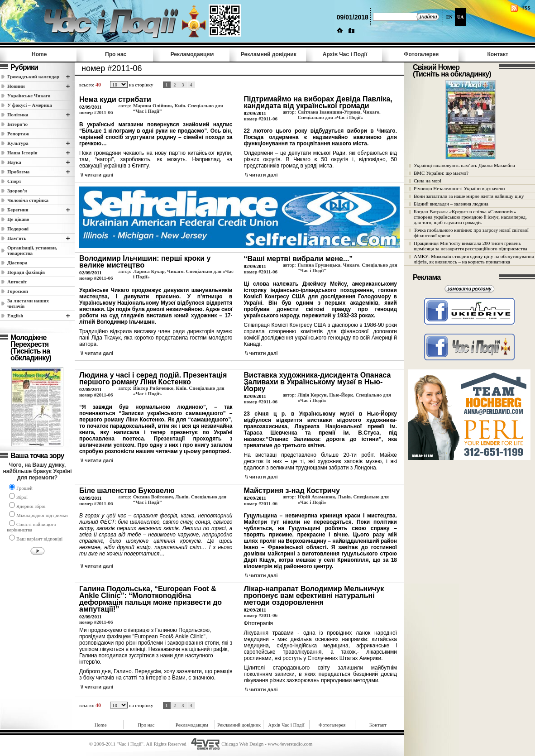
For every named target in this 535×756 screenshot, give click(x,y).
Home (39, 54)
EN (449, 17)
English (15, 316)
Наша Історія (22, 153)
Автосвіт (17, 282)
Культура (18, 143)
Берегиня (18, 210)
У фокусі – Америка (30, 105)
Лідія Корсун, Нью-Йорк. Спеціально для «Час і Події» (344, 397)
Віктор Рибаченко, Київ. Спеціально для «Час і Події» (179, 391)
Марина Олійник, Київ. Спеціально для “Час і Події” (178, 108)
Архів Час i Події (345, 54)
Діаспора (17, 263)
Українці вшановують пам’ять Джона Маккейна (464, 165)
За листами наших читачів (28, 303)
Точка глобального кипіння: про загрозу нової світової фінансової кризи (471, 233)
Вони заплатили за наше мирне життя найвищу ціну (469, 196)
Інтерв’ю (17, 124)
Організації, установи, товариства (32, 250)
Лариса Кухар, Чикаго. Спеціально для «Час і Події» (183, 274)
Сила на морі (428, 181)
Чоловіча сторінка (28, 200)
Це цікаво (18, 219)
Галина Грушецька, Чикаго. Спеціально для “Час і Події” (347, 268)
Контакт (497, 54)
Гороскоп (18, 291)
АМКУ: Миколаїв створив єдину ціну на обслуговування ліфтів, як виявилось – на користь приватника (474, 259)
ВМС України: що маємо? (441, 173)
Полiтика (18, 115)
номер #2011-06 (96, 112)
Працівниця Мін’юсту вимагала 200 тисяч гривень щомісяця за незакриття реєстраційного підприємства (471, 246)
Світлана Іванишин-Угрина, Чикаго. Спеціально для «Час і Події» (339, 115)
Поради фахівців (26, 272)
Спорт (14, 181)
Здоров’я (17, 191)
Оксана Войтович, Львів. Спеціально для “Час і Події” (180, 499)
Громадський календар (33, 77)
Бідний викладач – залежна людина (451, 204)
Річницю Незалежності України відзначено (459, 188)
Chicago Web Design (242, 744)
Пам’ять (17, 238)
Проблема (18, 172)
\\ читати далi (97, 175)
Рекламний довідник (269, 54)
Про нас (116, 54)
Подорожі (18, 229)
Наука (14, 162)
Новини (16, 86)
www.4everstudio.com (290, 744)
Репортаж (18, 134)
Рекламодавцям (192, 54)
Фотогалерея (421, 54)
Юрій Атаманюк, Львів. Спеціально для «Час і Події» (343, 499)
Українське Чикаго (29, 96)
